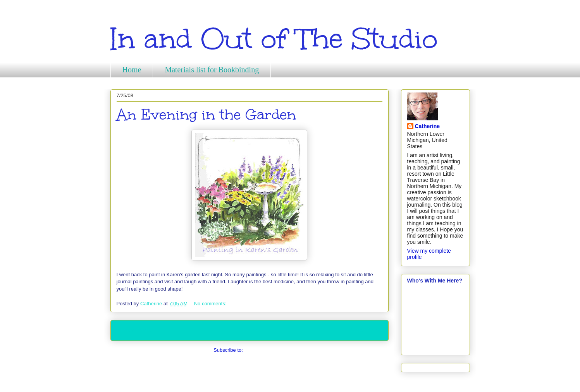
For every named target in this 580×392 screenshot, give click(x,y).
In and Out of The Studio (274, 39)
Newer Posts (134, 330)
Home (132, 70)
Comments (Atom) (265, 350)
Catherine (428, 126)
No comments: (211, 304)
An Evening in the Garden (206, 115)
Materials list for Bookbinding (212, 70)
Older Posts (366, 330)
